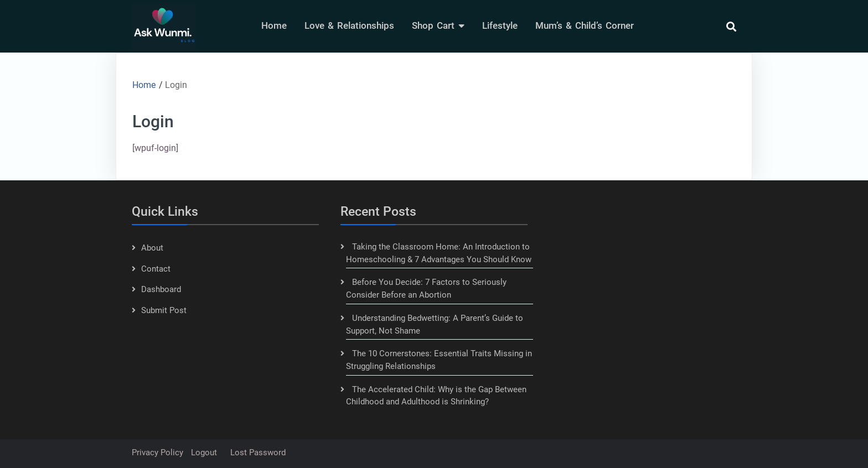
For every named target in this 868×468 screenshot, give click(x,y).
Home (274, 25)
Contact (156, 269)
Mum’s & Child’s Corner (585, 25)
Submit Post (164, 310)
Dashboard (161, 289)
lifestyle (500, 25)
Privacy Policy (157, 453)
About (152, 248)
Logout (204, 453)
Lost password (258, 453)
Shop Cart (433, 25)
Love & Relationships (349, 25)
